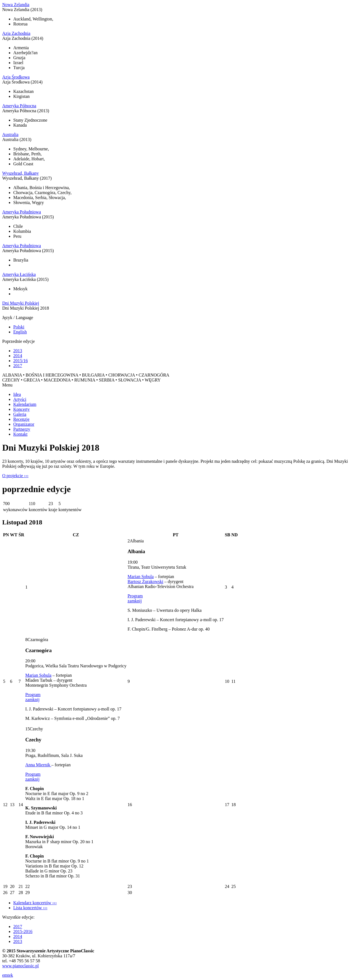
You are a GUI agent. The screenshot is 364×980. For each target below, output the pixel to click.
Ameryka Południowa (22, 212)
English (20, 332)
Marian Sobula (141, 577)
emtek (8, 975)
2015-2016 (23, 931)
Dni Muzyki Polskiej (21, 303)
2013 (18, 351)
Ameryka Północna (19, 106)
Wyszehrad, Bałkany (20, 173)
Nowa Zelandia (16, 5)
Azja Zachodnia (16, 33)
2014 (18, 356)
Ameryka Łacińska (19, 274)
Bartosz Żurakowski (145, 582)
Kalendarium (25, 404)
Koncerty (22, 409)
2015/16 (20, 361)
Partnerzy (22, 429)
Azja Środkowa (16, 77)
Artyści (20, 399)
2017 (18, 366)
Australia (10, 134)
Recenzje (21, 419)
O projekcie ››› (15, 476)
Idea (17, 394)
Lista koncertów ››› (30, 908)
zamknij (135, 601)
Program (135, 596)
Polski (19, 327)
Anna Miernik (38, 765)
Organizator (24, 424)
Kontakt (20, 434)
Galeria (20, 414)
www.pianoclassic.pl (20, 966)
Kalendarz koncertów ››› (35, 903)
